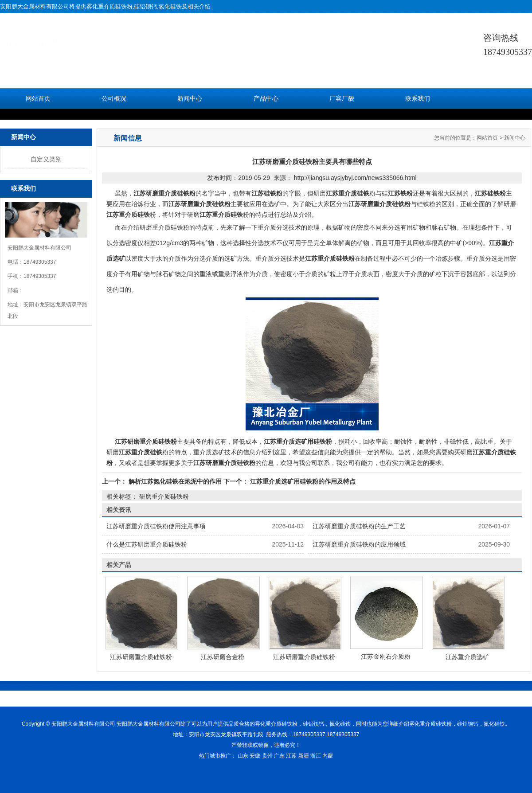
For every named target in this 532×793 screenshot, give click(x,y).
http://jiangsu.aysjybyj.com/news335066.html (355, 178)
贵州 (267, 756)
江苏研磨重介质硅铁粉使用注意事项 (156, 526)
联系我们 (418, 99)
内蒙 (328, 756)
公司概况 (114, 99)
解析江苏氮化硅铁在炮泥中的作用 (175, 481)
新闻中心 (190, 99)
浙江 (316, 756)
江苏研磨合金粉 (223, 657)
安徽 (255, 756)
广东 (279, 756)
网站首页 (38, 99)
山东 (243, 756)
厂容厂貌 (342, 99)
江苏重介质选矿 (467, 657)
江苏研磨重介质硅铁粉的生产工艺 (359, 526)
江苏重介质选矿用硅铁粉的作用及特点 (302, 481)
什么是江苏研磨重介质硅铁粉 (147, 544)
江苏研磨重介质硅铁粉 (141, 657)
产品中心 (266, 99)
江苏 (291, 756)
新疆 (304, 756)
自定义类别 (46, 159)
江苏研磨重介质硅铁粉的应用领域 (359, 544)
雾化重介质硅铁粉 (110, 6)
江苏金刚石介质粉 (386, 656)
